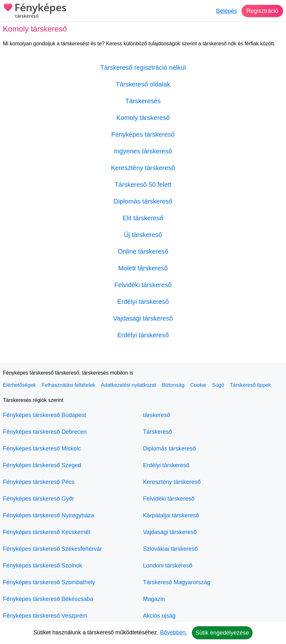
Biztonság (173, 385)
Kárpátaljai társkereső (171, 515)
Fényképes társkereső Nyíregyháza (48, 515)
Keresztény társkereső (143, 168)
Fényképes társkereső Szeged (42, 465)
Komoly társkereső (143, 118)
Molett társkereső (143, 268)
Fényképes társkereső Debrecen (45, 432)
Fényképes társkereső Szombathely (49, 582)
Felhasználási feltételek (68, 385)
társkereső (157, 415)
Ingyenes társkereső (143, 151)
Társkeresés (143, 101)
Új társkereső (143, 235)
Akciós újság (159, 616)
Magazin (154, 599)
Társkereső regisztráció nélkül (143, 68)
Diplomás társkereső (143, 201)
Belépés (227, 11)
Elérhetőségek (19, 385)
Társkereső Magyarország (177, 582)
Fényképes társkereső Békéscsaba (48, 599)
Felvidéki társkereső (143, 285)
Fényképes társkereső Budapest (44, 415)
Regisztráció (262, 11)
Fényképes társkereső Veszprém (45, 616)
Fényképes (35, 11)
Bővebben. (174, 632)
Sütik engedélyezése (222, 633)
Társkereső (157, 432)
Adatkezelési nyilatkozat (129, 385)
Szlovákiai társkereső (170, 549)
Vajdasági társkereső (143, 318)
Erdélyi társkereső (143, 302)
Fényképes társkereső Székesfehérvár (52, 549)
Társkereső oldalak (143, 84)
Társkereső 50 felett (143, 185)
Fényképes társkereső (143, 134)
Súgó (218, 385)
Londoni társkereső (168, 566)
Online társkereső (143, 251)
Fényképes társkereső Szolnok (43, 566)
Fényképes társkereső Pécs (39, 482)
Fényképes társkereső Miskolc (42, 449)
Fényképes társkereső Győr (38, 499)
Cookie (198, 385)
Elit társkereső (143, 218)
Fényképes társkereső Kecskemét (47, 532)
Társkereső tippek (250, 385)
